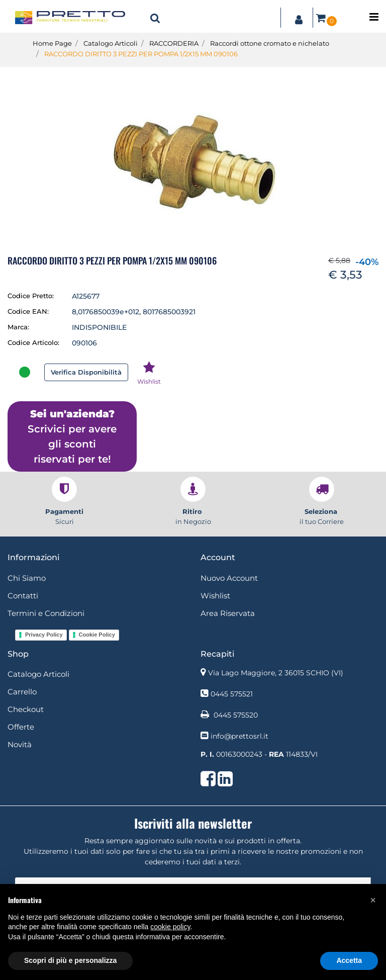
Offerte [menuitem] (21, 727)
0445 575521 (232, 694)
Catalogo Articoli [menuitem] (38, 674)
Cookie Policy (97, 635)
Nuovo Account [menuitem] (229, 578)
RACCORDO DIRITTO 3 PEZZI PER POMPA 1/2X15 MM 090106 (141, 54)
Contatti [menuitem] (23, 596)
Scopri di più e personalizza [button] (70, 960)
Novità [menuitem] (20, 744)
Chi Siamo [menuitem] (27, 578)
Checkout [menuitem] (26, 709)
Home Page (52, 43)
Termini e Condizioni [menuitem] (46, 613)
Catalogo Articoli (111, 43)
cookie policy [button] (170, 927)
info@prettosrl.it (239, 736)
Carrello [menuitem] (22, 692)
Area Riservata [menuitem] (228, 613)
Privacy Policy (44, 635)
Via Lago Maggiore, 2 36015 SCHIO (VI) (276, 673)
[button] (193, 162)
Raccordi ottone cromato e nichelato (270, 43)
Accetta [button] (349, 960)
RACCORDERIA (174, 43)
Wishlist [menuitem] (215, 596)
